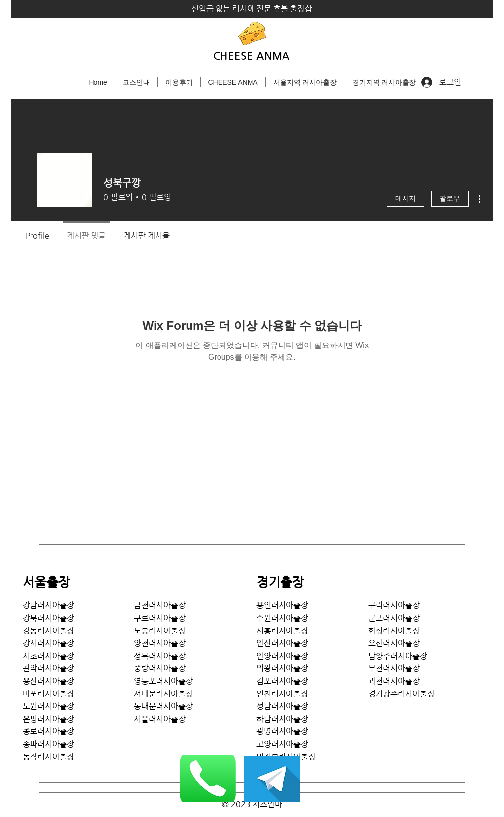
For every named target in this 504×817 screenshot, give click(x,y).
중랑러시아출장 (160, 668)
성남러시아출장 (282, 706)
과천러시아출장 (394, 681)
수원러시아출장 (282, 618)
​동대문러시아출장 (163, 706)
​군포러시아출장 (394, 618)
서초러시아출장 (48, 656)
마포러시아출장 (48, 694)
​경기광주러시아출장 (401, 694)
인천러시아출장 (282, 694)
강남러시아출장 (48, 605)
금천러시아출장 (160, 605)
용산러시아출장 (48, 681)
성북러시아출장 (160, 656)
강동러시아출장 (48, 631)
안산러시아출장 (282, 643)
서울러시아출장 (163, 719)
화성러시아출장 (394, 631)
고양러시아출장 (282, 744)
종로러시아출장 (48, 731)
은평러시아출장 (48, 719)
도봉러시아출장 (160, 631)
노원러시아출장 (48, 706)
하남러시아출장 (282, 719)
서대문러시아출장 (163, 694)
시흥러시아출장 (282, 631)
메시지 (406, 199)
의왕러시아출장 (282, 668)
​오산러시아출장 (394, 643)
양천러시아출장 (160, 643)
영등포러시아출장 (163, 681)
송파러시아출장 (48, 744)
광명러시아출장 (282, 731)
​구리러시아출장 (394, 605)
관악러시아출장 (48, 668)
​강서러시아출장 (48, 643)
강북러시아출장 (48, 618)
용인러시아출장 (282, 605)
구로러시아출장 (160, 618)
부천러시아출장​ (394, 668)
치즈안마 (267, 804)
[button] (305, 82)
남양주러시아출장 (398, 656)
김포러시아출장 (282, 681)
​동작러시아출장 (48, 757)
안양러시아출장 (282, 656)
